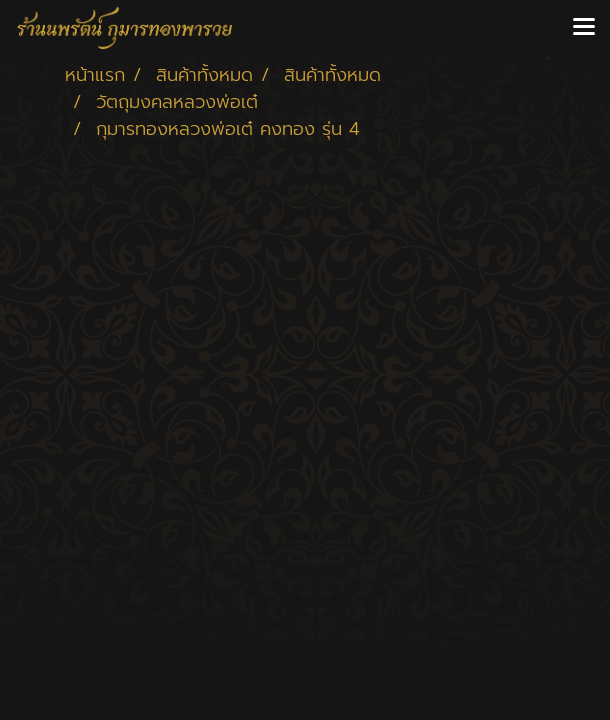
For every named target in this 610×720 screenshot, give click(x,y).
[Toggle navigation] (584, 28)
